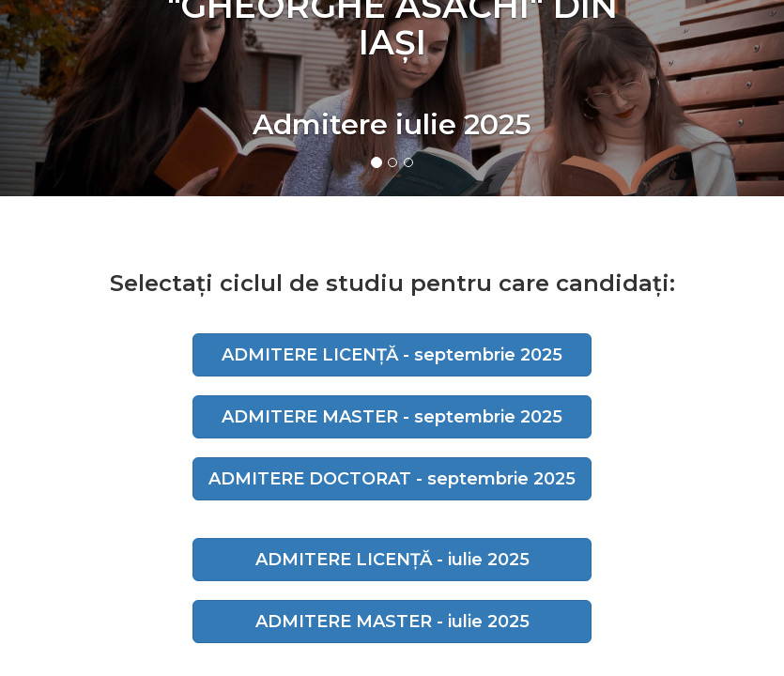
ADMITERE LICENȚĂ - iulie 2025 (392, 560)
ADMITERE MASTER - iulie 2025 (392, 622)
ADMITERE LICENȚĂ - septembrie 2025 (392, 355)
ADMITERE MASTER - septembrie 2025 (392, 417)
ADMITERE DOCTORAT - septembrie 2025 (392, 479)
